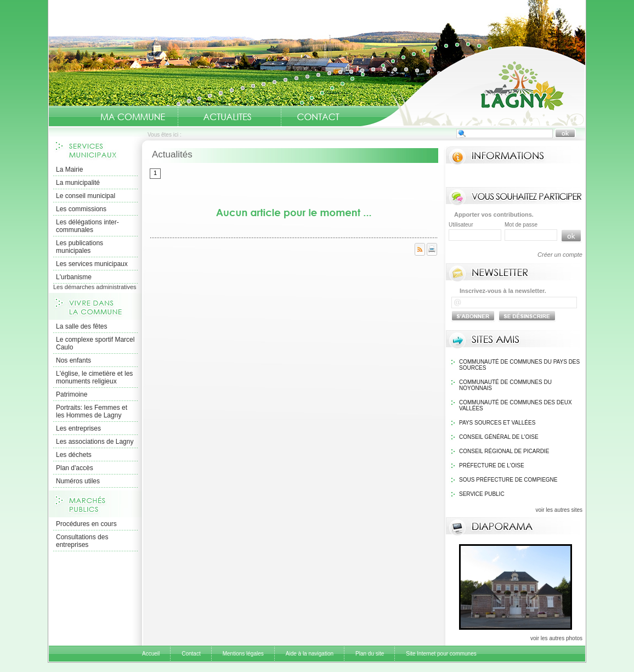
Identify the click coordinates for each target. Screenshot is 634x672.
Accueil (473, 86)
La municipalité (78, 183)
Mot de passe (521, 225)
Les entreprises (78, 428)
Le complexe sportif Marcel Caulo (95, 343)
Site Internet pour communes (441, 654)
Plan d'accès (75, 468)
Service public (482, 494)
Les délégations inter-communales (87, 226)
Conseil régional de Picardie (504, 451)
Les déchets (74, 455)
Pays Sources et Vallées (497, 423)
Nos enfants (73, 360)
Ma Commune (133, 117)
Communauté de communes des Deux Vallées (516, 405)
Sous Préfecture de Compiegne (508, 480)
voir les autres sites (559, 510)
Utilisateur (461, 225)
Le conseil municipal (86, 196)
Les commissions (81, 209)
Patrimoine (72, 394)
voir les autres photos (556, 638)
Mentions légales (243, 654)
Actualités (227, 117)
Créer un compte (560, 255)
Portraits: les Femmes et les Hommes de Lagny (92, 411)
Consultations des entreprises (82, 541)
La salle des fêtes (81, 326)
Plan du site (370, 654)
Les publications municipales (80, 247)
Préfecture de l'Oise (492, 465)
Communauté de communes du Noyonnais (505, 385)
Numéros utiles (78, 481)
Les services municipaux (92, 264)
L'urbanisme (74, 277)
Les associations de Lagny (95, 442)
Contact (318, 117)
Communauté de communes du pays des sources (519, 365)
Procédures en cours (86, 524)
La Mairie (69, 170)
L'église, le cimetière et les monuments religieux (94, 377)
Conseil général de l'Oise (499, 437)
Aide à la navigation (310, 654)
